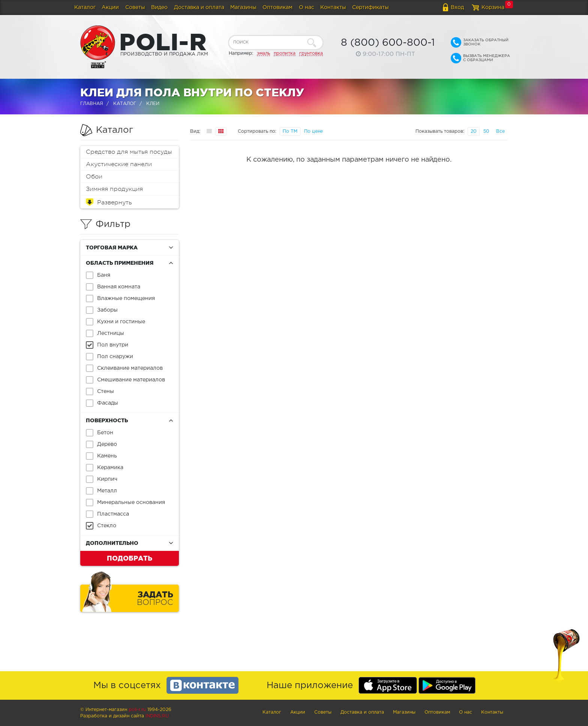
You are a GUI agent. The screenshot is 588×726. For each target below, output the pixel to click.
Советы (135, 7)
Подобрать (130, 558)
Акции (110, 7)
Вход (457, 7)
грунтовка (311, 53)
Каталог (85, 7)
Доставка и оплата (199, 7)
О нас (307, 7)
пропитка (285, 53)
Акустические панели (119, 164)
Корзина (493, 7)
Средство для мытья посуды (129, 152)
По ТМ (290, 131)
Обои (94, 177)
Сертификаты (370, 7)
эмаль (263, 53)
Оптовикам (277, 7)
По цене (313, 131)
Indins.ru (157, 716)
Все (500, 131)
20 (474, 131)
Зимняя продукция (114, 189)
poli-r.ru (137, 710)
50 (486, 131)
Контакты (333, 7)
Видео (159, 7)
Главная (92, 104)
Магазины (243, 7)
